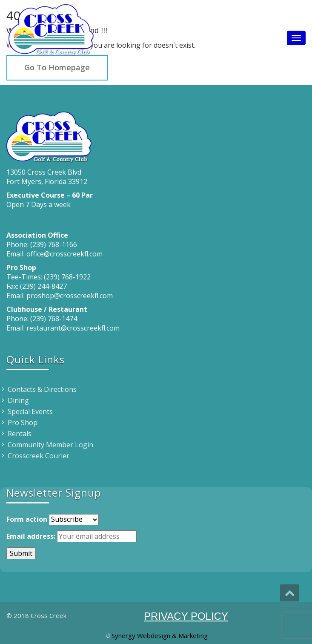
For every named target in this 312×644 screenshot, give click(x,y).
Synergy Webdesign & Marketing (160, 635)
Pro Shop (23, 423)
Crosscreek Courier (39, 456)
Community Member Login (50, 445)
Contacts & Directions (42, 389)
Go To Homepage (57, 67)
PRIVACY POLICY (186, 616)
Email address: (31, 536)
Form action (27, 519)
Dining (18, 400)
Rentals (20, 434)
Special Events (30, 411)
